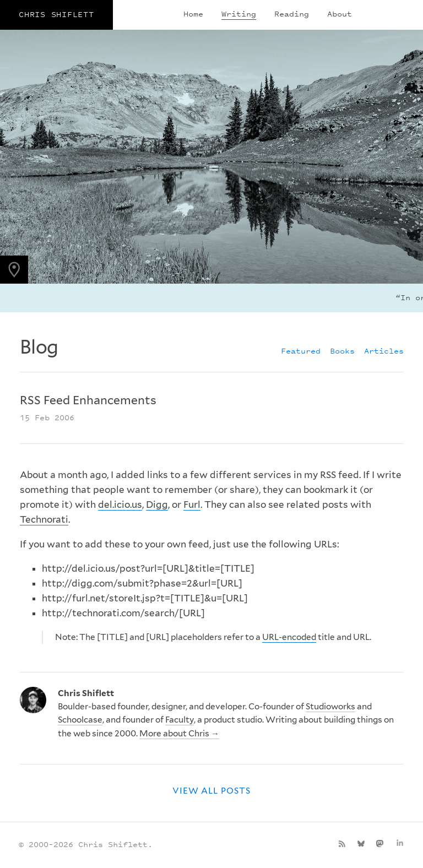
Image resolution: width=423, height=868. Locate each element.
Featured (301, 351)
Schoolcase (80, 720)
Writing (239, 13)
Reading (292, 13)
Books (342, 351)
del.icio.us (120, 504)
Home (193, 13)
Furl (192, 504)
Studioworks (330, 706)
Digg (157, 504)
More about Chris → (179, 733)
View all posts (211, 791)
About (340, 13)
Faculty (180, 720)
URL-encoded (289, 637)
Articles (384, 351)
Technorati (44, 519)
